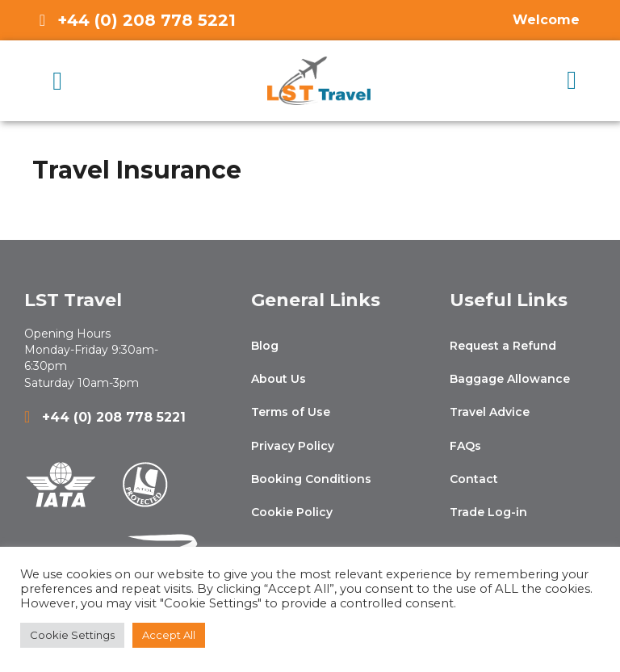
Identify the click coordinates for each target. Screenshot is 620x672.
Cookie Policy (292, 512)
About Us (279, 379)
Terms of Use (291, 412)
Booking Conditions (311, 479)
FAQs (465, 446)
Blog (265, 346)
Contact (474, 479)
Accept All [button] (169, 635)
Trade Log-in (488, 512)
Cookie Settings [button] (72, 635)
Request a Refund (503, 346)
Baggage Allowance (510, 379)
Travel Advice (490, 412)
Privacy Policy (293, 446)
